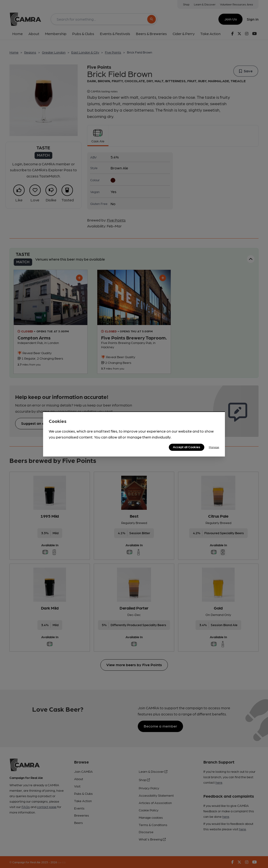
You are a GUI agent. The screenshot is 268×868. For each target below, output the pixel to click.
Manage (214, 447)
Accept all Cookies (187, 447)
